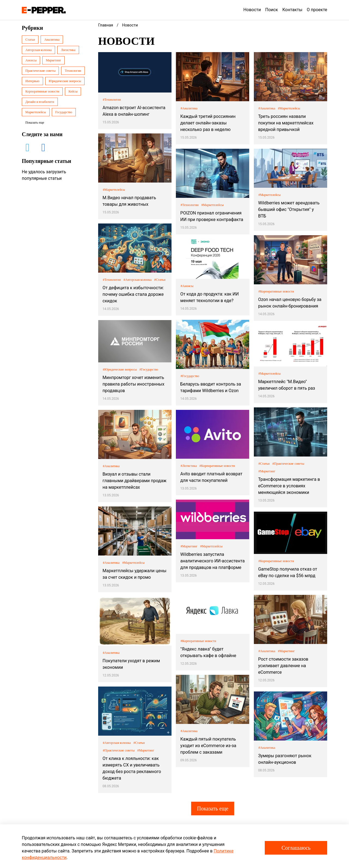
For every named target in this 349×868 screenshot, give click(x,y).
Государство (64, 112)
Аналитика (52, 40)
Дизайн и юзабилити (40, 102)
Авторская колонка (38, 50)
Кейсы (73, 91)
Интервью (32, 81)
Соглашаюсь (296, 848)
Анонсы (31, 60)
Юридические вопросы (65, 81)
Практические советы (40, 71)
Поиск (272, 10)
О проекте (317, 10)
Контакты (292, 10)
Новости (252, 10)
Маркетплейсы (36, 112)
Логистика (68, 50)
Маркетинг (53, 60)
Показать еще (213, 809)
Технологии (73, 71)
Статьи (30, 40)
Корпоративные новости (42, 91)
